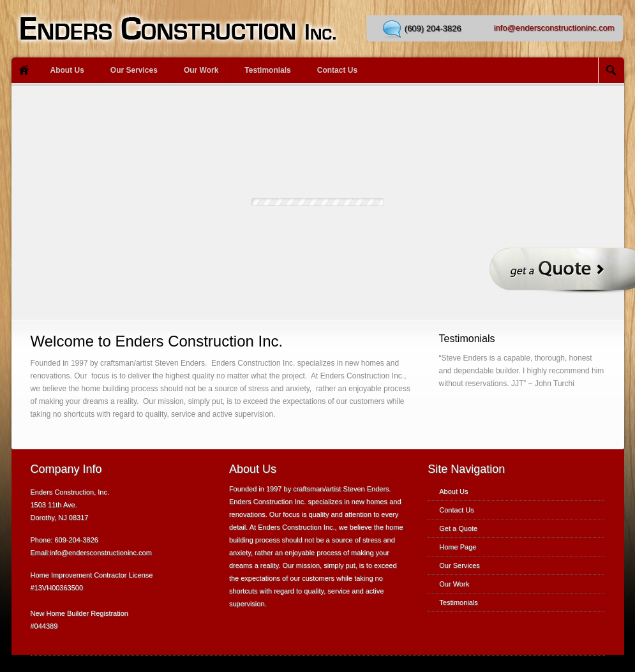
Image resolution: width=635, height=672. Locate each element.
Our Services (134, 70)
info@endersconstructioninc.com (554, 28)
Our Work (201, 70)
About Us (67, 70)
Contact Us (337, 70)
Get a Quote (458, 528)
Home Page (458, 547)
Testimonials (267, 70)
